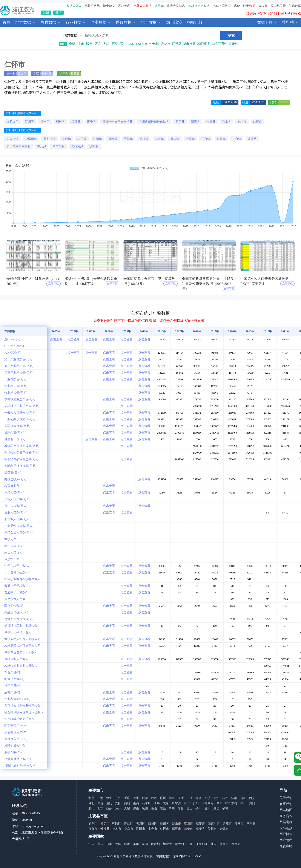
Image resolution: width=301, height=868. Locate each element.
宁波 (190, 798)
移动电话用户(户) (16, 732)
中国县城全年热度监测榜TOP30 (277, 14)
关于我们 (286, 798)
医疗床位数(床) (14, 606)
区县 (98, 44)
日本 (109, 844)
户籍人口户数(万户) (17, 499)
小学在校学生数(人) (17, 572)
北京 (91, 798)
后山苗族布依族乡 (18, 146)
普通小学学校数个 (16, 586)
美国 (100, 844)
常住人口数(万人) (16, 506)
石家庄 (146, 803)
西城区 (153, 824)
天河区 (141, 824)
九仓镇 (159, 139)
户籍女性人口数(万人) (19, 533)
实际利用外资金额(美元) (20, 466)
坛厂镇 (82, 139)
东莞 (163, 808)
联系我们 (286, 804)
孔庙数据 (295, 6)
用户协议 (286, 834)
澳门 (91, 808)
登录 (58, 13)
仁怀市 (257, 122)
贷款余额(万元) (14, 433)
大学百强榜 (219, 44)
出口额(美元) (13, 473)
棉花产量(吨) (13, 686)
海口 (252, 803)
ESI (139, 44)
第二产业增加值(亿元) (19, 366)
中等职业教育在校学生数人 (22, 579)
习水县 (226, 122)
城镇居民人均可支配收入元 (22, 639)
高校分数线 (92, 6)
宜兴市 (93, 829)
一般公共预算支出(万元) (20, 419)
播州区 (45, 122)
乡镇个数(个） (14, 752)
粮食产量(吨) (13, 672)
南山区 (129, 824)
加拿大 (167, 844)
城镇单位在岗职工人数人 (21, 652)
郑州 (216, 798)
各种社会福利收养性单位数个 (24, 706)
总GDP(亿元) (13, 339)
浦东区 (93, 824)
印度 (127, 844)
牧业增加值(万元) (16, 393)
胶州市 (212, 829)
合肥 (243, 798)
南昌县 (251, 824)
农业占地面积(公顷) (17, 699)
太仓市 (153, 829)
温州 (207, 808)
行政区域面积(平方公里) (20, 766)
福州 (225, 798)
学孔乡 (41, 146)
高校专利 (124, 6)
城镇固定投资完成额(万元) (22, 446)
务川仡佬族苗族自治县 (154, 122)
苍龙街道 (49, 139)
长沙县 (105, 829)
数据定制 (286, 822)
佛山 (136, 808)
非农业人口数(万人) (17, 519)
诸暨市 (177, 829)
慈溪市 (200, 824)
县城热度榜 (278, 6)
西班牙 (236, 844)
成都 (145, 798)
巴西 (190, 844)
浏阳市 (141, 829)
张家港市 (214, 824)
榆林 (225, 808)
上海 (100, 798)
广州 (118, 798)
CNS (131, 44)
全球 (72, 44)
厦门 (109, 803)
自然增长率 (12, 559)
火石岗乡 (77, 146)
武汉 (154, 798)
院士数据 (249, 6)
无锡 (127, 808)
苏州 (118, 808)
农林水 (166, 44)
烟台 (181, 808)
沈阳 (118, 803)
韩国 (213, 844)
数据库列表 (74, 6)
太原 (166, 803)
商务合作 (286, 816)
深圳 (109, 798)
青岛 (198, 798)
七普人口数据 (143, 6)
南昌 (136, 803)
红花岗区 (12, 122)
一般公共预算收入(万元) (20, 413)
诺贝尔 (159, 6)
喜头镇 (175, 139)
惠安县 (200, 829)
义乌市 (129, 829)
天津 (181, 798)
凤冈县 (180, 122)
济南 (234, 798)
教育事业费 (12, 486)
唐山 (190, 808)
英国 (136, 844)
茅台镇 (66, 139)
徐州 (198, 808)
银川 (243, 803)
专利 (155, 44)
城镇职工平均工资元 (18, 632)
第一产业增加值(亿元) (19, 359)
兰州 (220, 803)
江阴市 (188, 824)
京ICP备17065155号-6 (187, 856)
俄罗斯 (155, 844)
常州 (172, 808)
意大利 (179, 844)
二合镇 (237, 139)
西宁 (100, 808)
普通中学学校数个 (16, 592)
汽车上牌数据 (222, 6)
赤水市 (242, 122)
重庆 (127, 798)
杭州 (163, 798)
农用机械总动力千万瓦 (19, 719)
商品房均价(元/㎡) (16, 612)
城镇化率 (10, 539)
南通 (154, 808)
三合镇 (206, 139)
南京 (172, 798)
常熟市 (239, 824)
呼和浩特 (231, 803)
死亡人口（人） (15, 552)
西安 (252, 798)
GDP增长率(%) (14, 346)
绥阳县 (76, 122)
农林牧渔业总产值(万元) (20, 399)
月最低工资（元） (16, 439)
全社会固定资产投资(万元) (22, 453)
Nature (147, 44)
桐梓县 (60, 122)
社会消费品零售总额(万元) (22, 459)
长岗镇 (97, 139)
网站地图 (286, 810)
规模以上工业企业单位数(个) (23, 626)
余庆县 (211, 122)
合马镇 (221, 139)
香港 (136, 798)
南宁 (187, 803)
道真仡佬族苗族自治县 (117, 122)
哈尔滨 (176, 803)
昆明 (127, 803)
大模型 (263, 6)
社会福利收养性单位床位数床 (24, 712)
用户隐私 (286, 840)
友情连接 (286, 828)
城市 (89, 44)
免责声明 (286, 846)
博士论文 (109, 6)
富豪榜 (233, 44)
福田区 (164, 824)
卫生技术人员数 (15, 599)
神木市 (117, 829)
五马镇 (128, 139)
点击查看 (56, 339)
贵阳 (196, 803)
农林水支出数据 (199, 6)
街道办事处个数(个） (18, 759)
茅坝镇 (144, 139)
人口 (106, 44)
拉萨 (109, 808)
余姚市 (224, 829)
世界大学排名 (176, 6)
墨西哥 (224, 844)
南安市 (188, 829)
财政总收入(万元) (16, 479)
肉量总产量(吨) (14, 679)
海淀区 (105, 824)
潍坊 (216, 808)
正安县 (91, 122)
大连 (100, 803)
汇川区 (29, 122)
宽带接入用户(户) (16, 739)
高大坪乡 (58, 146)
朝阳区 (117, 824)
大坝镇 (190, 139)
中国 (91, 844)
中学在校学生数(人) (17, 566)
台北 (91, 803)
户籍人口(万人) (14, 493)
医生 (123, 44)
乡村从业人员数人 (16, 659)
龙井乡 (252, 139)
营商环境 (203, 44)
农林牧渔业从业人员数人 (21, 666)
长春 (157, 803)
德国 (118, 844)
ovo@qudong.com (33, 826)
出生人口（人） (15, 546)
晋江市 (227, 824)
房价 (237, 6)
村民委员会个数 (15, 746)
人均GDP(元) (13, 353)
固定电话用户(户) (16, 726)
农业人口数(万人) (16, 513)
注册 (46, 13)
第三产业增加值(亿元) (19, 373)
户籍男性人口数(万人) (19, 526)
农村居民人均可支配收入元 (22, 646)
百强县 (177, 44)
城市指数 (189, 44)
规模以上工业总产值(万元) (22, 406)
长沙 (207, 798)
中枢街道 (31, 139)
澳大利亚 (202, 844)
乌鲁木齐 (207, 803)
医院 (115, 44)
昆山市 (177, 824)
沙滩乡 (94, 146)
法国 (145, 844)
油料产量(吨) (13, 692)
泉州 (145, 808)
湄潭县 (195, 122)
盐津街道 (12, 139)
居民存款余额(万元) (17, 426)
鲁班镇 (113, 139)
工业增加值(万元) (16, 379)
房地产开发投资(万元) (19, 619)
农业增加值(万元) (16, 386)
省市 (81, 44)
